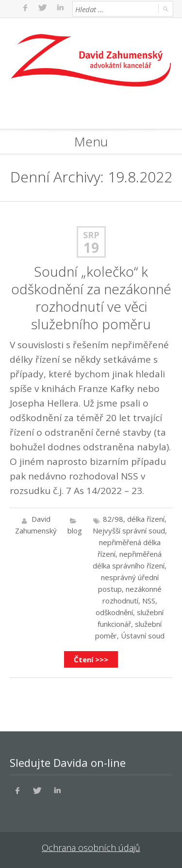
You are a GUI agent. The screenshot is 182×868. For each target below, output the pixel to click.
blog (75, 531)
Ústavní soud (143, 636)
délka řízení (146, 519)
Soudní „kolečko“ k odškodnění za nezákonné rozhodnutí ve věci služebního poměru (91, 298)
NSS (149, 601)
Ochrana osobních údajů (91, 848)
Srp (91, 235)
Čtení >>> (91, 659)
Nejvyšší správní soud (129, 531)
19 (91, 248)
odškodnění (114, 612)
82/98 (113, 519)
